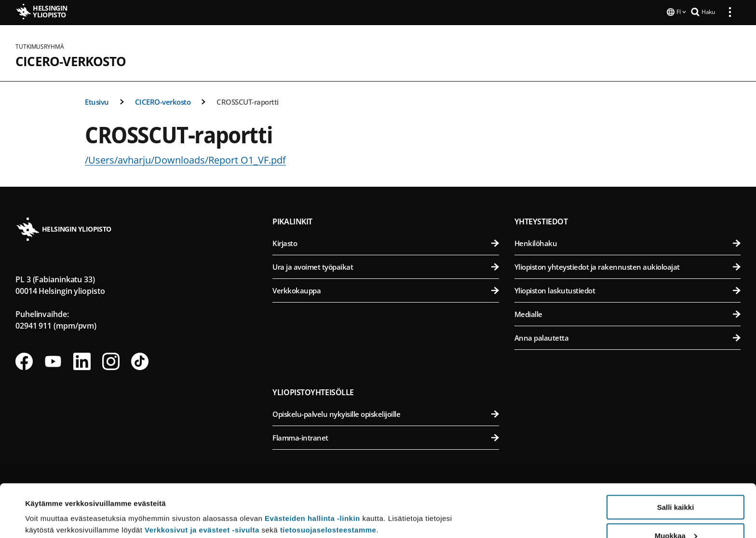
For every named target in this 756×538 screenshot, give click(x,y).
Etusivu (97, 101)
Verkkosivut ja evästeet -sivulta (202, 480)
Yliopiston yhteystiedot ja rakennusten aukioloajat (628, 266)
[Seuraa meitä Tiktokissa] (140, 360)
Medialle (628, 313)
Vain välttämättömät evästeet (675, 514)
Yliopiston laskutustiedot (628, 290)
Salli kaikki (676, 458)
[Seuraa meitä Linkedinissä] (82, 360)
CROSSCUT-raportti (248, 101)
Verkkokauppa (385, 290)
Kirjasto (385, 242)
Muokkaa (676, 486)
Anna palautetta (628, 337)
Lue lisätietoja (50, 507)
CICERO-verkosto (71, 60)
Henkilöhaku (628, 242)
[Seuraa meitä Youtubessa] (53, 360)
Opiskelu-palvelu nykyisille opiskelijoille (385, 413)
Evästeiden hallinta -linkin (312, 469)
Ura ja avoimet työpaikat (385, 266)
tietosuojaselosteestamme (328, 480)
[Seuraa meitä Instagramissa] (111, 360)
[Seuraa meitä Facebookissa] (24, 360)
